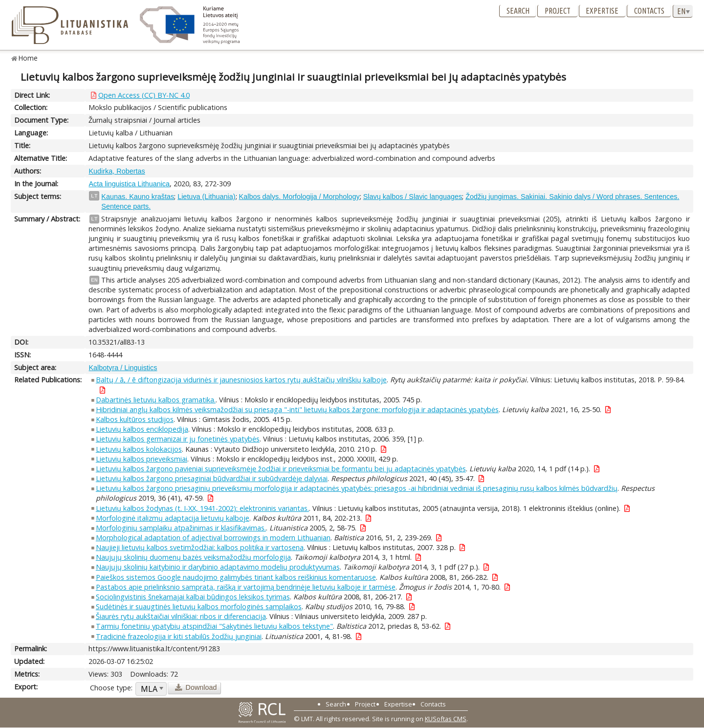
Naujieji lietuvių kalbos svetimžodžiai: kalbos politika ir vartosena (200, 547)
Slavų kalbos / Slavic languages (413, 197)
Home (28, 58)
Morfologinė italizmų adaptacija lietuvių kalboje (173, 518)
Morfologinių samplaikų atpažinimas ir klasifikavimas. (181, 528)
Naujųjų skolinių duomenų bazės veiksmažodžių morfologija (193, 557)
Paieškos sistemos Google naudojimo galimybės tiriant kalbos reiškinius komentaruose (236, 577)
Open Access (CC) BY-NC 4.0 (144, 95)
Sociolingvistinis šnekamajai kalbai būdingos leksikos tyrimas (193, 597)
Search (518, 11)
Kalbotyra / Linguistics (123, 368)
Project (558, 11)
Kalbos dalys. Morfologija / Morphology (299, 197)
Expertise (602, 11)
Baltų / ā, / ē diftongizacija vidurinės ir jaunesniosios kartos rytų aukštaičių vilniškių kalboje (241, 380)
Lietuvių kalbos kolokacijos (139, 449)
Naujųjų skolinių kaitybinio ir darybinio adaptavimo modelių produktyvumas (218, 567)
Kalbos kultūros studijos (135, 419)
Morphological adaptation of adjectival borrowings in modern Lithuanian (213, 538)
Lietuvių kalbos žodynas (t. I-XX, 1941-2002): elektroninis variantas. (202, 508)
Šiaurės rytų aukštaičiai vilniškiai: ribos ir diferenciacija (181, 616)
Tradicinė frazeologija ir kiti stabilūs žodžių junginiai (179, 636)
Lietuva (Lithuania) (206, 197)
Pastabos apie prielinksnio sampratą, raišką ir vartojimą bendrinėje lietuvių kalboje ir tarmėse (246, 587)
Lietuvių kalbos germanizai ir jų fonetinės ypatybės (178, 439)
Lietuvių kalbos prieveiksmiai (142, 459)
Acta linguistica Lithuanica (129, 184)
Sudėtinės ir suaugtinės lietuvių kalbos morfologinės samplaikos (199, 607)
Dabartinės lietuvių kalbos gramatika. (156, 400)
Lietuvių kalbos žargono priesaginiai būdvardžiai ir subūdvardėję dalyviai (212, 478)
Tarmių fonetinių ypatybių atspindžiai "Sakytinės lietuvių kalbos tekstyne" (214, 626)
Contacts (649, 11)
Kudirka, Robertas (117, 171)
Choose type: (111, 688)
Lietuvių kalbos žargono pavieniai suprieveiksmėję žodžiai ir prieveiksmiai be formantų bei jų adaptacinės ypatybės (281, 469)
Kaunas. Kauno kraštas (138, 197)
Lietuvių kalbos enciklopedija (142, 429)
